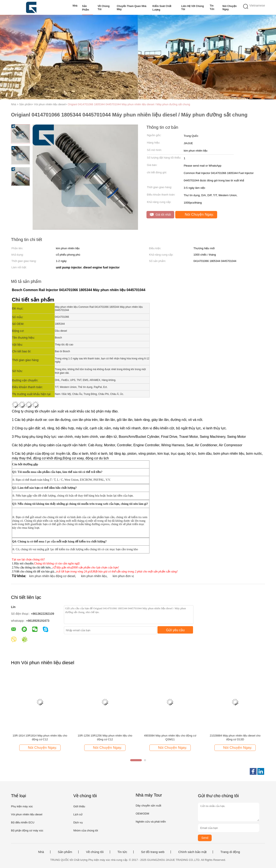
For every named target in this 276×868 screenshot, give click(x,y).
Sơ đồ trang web (153, 852)
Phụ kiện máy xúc (22, 806)
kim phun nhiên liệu (94, 576)
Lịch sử (78, 814)
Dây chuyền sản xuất (148, 806)
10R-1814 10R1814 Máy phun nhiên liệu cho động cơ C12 (40, 737)
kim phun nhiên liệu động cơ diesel (52, 576)
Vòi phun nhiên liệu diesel (27, 814)
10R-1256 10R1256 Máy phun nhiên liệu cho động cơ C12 (105, 737)
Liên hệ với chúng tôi (193, 8)
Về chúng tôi (103, 8)
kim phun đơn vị (123, 576)
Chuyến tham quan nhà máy (132, 8)
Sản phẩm (86, 8)
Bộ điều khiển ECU (23, 822)
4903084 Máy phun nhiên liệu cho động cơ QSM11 (170, 737)
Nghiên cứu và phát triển (151, 822)
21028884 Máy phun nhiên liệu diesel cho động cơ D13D (235, 737)
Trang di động (230, 852)
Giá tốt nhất (160, 215)
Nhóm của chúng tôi (86, 830)
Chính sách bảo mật (192, 852)
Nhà (75, 6)
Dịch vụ (78, 822)
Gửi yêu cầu (175, 630)
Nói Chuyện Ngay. (230, 8)
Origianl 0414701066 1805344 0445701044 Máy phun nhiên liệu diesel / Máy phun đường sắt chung (129, 104)
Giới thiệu (79, 806)
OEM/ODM (142, 814)
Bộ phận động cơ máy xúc (27, 830)
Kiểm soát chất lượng (162, 8)
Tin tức (212, 7)
